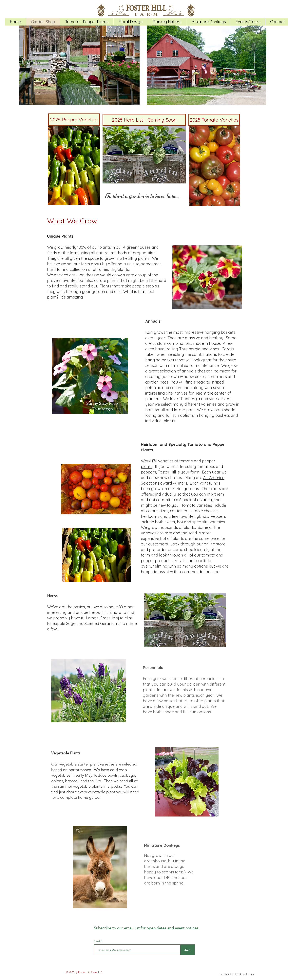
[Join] (188, 950)
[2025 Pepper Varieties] (74, 120)
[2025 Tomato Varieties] (214, 120)
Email (97, 941)
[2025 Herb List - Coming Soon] (144, 120)
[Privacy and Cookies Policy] (237, 974)
